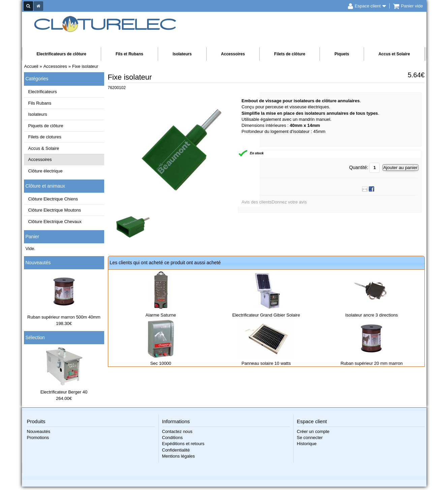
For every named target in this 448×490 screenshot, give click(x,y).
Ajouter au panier (400, 168)
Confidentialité (176, 450)
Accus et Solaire (394, 54)
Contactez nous (177, 431)
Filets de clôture (290, 54)
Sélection (35, 337)
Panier (32, 237)
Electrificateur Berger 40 (64, 392)
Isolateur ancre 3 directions (371, 315)
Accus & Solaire (44, 148)
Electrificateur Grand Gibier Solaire (266, 315)
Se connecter (310, 438)
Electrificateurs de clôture (62, 54)
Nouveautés (38, 263)
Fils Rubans (40, 103)
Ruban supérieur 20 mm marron (371, 363)
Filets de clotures (45, 137)
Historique (307, 444)
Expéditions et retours (183, 444)
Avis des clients (257, 202)
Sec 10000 (161, 363)
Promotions (38, 438)
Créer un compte (313, 431)
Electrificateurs (43, 92)
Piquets (342, 54)
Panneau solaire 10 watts (266, 363)
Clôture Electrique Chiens (53, 199)
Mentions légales (179, 456)
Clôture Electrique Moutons (55, 210)
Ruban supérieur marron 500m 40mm (64, 317)
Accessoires (233, 54)
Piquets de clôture (46, 126)
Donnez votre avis (289, 202)
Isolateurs (182, 54)
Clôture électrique (46, 171)
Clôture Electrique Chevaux (55, 222)
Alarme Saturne (161, 315)
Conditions (172, 438)
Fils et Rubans (129, 54)
